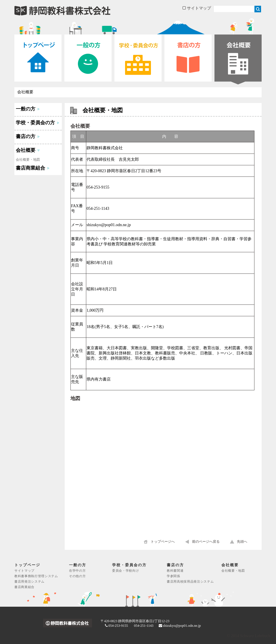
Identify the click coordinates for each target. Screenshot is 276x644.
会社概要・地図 (28, 160)
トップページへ (163, 542)
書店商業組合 (24, 587)
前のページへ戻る (206, 542)
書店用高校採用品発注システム (190, 582)
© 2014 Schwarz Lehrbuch (249, 636)
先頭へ (242, 542)
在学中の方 (77, 571)
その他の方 (77, 576)
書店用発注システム (29, 582)
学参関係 (174, 576)
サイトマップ (197, 8)
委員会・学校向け (125, 571)
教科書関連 (175, 571)
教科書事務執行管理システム (36, 576)
